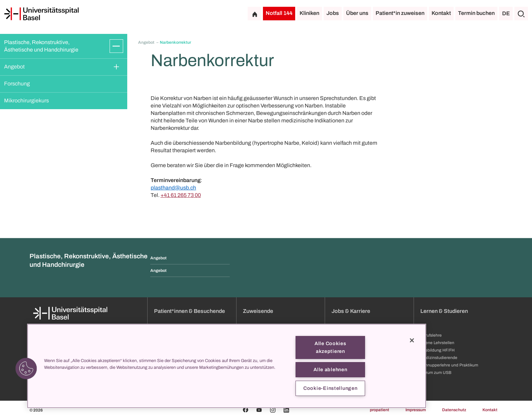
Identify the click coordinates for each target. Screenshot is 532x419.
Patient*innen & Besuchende (189, 311)
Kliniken (309, 13)
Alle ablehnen (330, 370)
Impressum (416, 410)
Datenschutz (454, 410)
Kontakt (441, 13)
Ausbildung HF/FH (438, 350)
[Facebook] (246, 410)
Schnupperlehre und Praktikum (449, 365)
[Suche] (521, 14)
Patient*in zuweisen (400, 13)
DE (506, 13)
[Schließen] (412, 340)
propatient (379, 410)
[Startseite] (41, 14)
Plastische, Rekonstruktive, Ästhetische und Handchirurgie (41, 46)
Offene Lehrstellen (437, 343)
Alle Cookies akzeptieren (330, 347)
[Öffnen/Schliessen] (116, 46)
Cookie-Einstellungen (330, 388)
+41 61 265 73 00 (181, 195)
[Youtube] (259, 410)
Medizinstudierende (439, 358)
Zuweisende (258, 311)
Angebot (14, 67)
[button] (26, 368)
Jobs (333, 13)
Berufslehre (431, 335)
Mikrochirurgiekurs (26, 101)
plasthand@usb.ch (173, 188)
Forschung (17, 84)
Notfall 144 (279, 13)
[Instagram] (273, 410)
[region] (227, 366)
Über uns (357, 13)
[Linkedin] (286, 410)
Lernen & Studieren (444, 311)
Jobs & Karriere (351, 311)
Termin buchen (476, 13)
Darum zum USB (436, 373)
